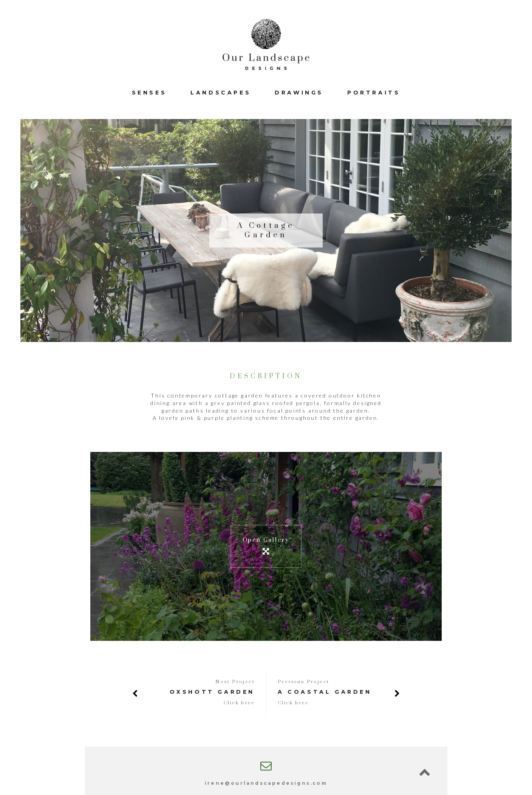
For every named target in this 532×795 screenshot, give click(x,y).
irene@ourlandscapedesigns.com (266, 783)
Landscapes (221, 93)
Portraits (374, 93)
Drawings (299, 93)
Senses (149, 93)
